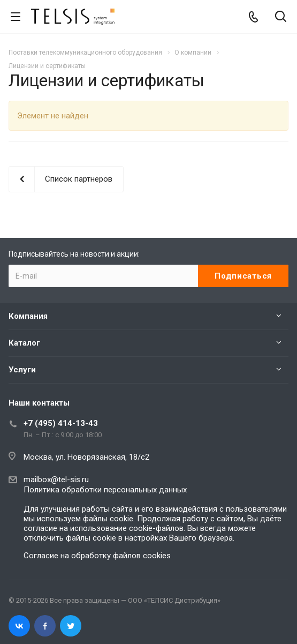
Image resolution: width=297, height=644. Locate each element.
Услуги (22, 370)
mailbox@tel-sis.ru (56, 480)
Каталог (24, 343)
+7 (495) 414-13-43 (61, 423)
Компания (28, 316)
